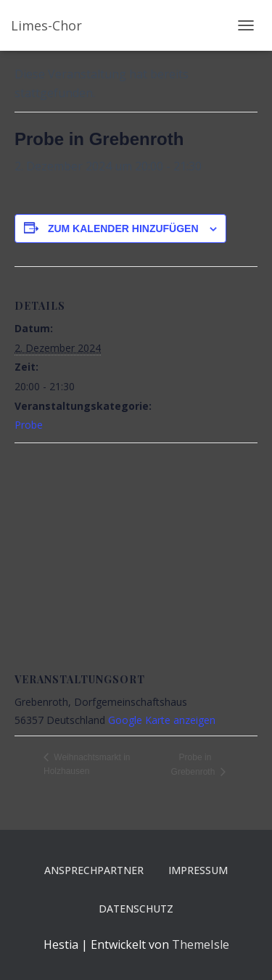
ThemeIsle (201, 944)
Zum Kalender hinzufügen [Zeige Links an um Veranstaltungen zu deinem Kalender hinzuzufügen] (123, 228)
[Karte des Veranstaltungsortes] (136, 548)
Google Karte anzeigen (162, 720)
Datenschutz (136, 909)
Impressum (198, 870)
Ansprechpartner (94, 870)
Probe (29, 425)
